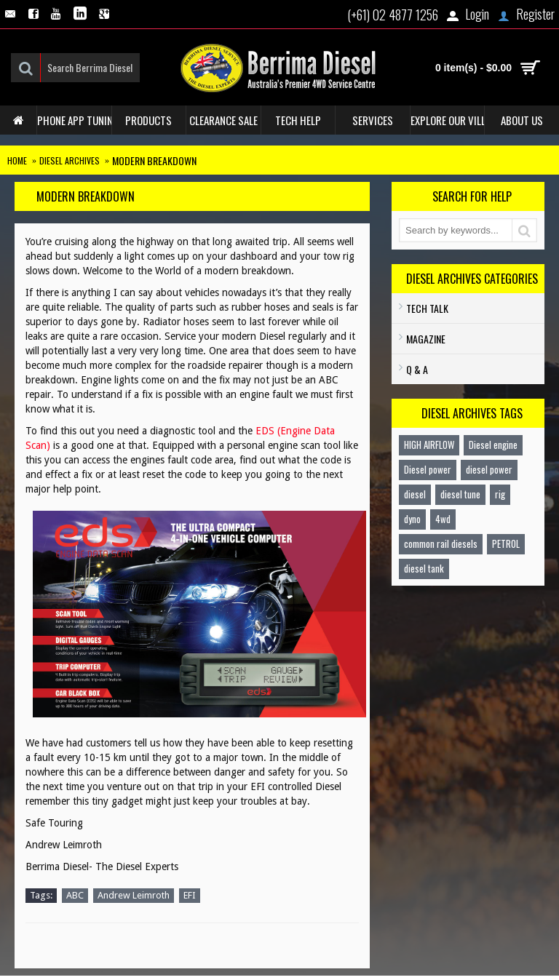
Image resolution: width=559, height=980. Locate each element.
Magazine (426, 339)
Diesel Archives (70, 160)
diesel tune (460, 494)
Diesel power (428, 469)
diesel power (489, 469)
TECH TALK (427, 308)
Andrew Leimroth (134, 895)
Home (17, 160)
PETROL (506, 543)
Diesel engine (493, 445)
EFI (190, 895)
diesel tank (424, 568)
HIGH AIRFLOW (429, 445)
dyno (412, 519)
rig (500, 494)
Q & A (417, 369)
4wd (443, 519)
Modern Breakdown (154, 160)
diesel (415, 494)
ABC (75, 895)
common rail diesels (441, 543)
